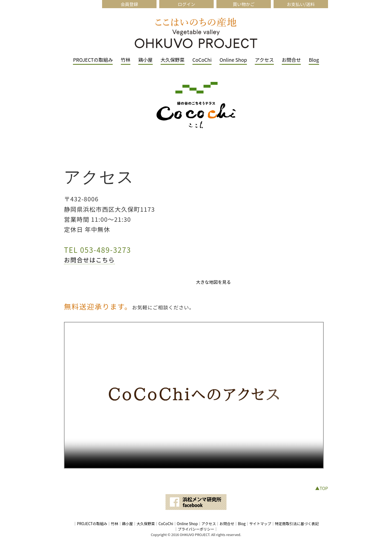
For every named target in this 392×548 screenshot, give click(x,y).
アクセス (264, 60)
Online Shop (233, 60)
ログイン (186, 4)
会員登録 (129, 4)
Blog (314, 60)
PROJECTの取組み (93, 60)
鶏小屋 (146, 60)
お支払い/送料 (301, 4)
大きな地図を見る (213, 282)
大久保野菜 (173, 60)
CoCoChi (202, 60)
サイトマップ (260, 524)
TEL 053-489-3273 (97, 250)
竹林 (126, 60)
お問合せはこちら (89, 260)
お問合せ (291, 60)
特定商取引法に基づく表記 (297, 524)
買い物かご (244, 4)
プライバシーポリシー (196, 529)
